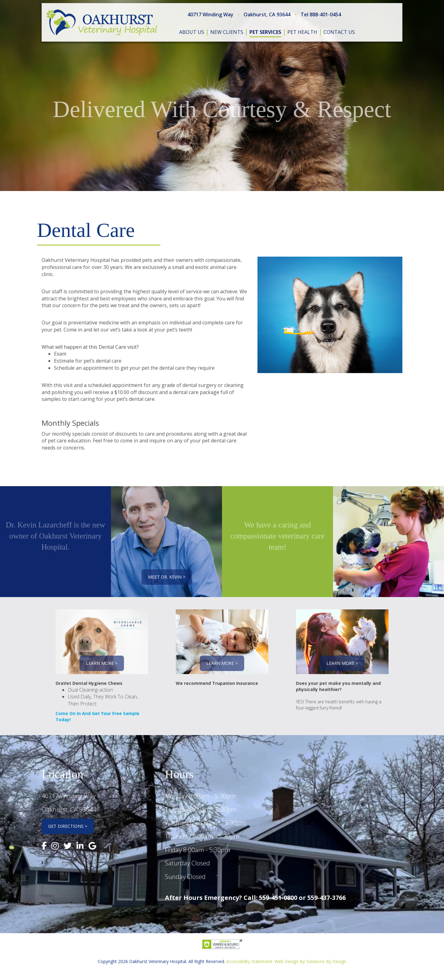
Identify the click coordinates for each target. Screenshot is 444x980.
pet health (302, 32)
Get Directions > (68, 826)
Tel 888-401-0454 (321, 14)
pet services (265, 32)
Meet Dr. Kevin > (167, 577)
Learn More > (102, 663)
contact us (339, 32)
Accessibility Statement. (250, 961)
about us (192, 32)
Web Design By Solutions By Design (310, 961)
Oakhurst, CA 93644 (267, 14)
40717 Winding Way (210, 14)
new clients (227, 32)
